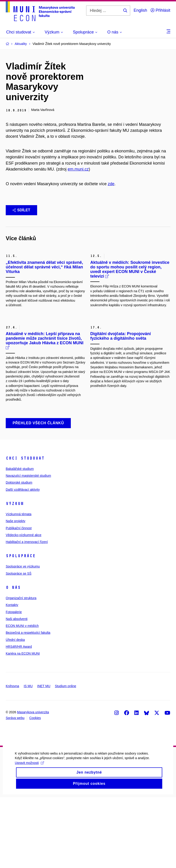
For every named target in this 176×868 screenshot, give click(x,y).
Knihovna (12, 757)
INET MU (44, 757)
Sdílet (21, 210)
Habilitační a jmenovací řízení (27, 613)
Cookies (35, 789)
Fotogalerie (14, 683)
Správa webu (15, 789)
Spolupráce (21, 627)
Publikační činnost (19, 599)
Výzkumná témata (19, 585)
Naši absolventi (17, 690)
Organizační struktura (21, 669)
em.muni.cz (78, 169)
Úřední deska (15, 711)
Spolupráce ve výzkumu (23, 637)
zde (111, 184)
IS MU (28, 757)
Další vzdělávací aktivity (23, 560)
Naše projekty (16, 592)
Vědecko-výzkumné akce (24, 606)
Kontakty (12, 676)
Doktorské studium (19, 553)
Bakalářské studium (20, 540)
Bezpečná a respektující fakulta (28, 704)
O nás (13, 658)
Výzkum (15, 574)
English (140, 10)
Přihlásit (160, 10)
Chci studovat (25, 529)
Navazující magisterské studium (28, 546)
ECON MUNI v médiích (22, 697)
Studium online (66, 757)
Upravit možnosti (28, 840)
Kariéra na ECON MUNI (23, 725)
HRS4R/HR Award (19, 717)
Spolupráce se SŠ (19, 644)
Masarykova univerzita (33, 783)
